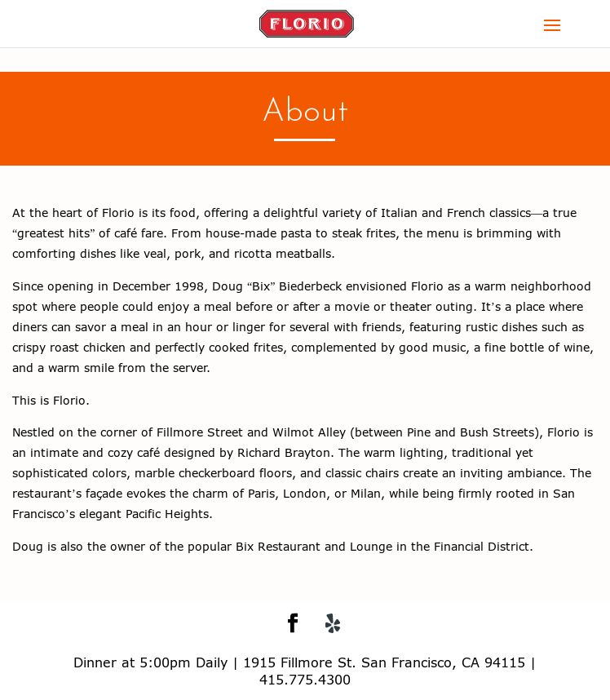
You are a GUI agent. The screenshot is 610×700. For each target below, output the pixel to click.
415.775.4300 (305, 679)
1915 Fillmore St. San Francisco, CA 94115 (384, 662)
